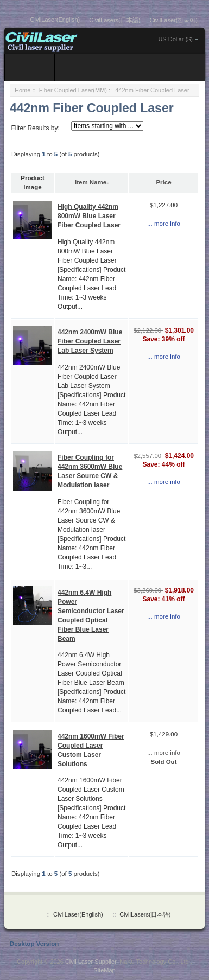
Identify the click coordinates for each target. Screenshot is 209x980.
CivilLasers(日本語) (115, 20)
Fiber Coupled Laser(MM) (73, 90)
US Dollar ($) (175, 39)
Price (163, 182)
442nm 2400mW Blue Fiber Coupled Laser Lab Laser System (90, 341)
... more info (164, 224)
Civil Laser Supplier (91, 962)
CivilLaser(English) (55, 20)
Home (23, 90)
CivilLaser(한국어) (173, 20)
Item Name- (92, 182)
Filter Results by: (35, 128)
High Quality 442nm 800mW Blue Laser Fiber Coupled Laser (89, 216)
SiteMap (104, 970)
